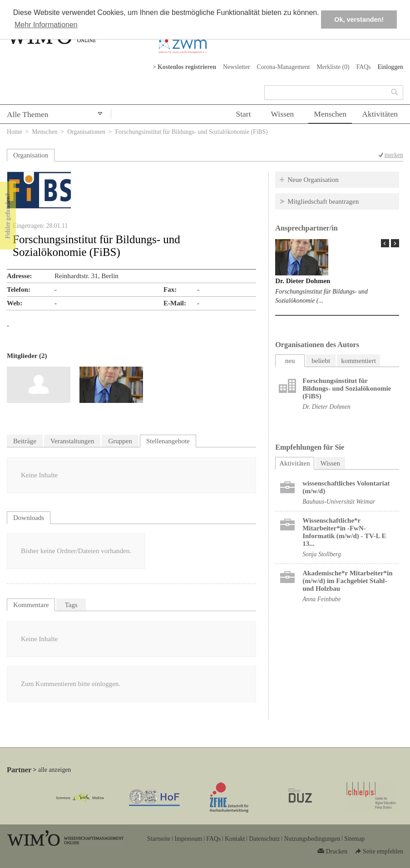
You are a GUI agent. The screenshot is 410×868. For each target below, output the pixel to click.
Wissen (283, 114)
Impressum (188, 839)
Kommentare (31, 605)
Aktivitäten (380, 114)
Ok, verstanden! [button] (359, 20)
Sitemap (354, 839)
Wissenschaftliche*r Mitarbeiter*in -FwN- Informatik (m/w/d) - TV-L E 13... (344, 532)
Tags (71, 605)
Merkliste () (333, 67)
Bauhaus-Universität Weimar (339, 502)
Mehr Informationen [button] (46, 25)
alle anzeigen (54, 770)
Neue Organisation (313, 180)
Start (243, 114)
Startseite (159, 839)
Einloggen (390, 67)
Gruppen (120, 441)
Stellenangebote (168, 441)
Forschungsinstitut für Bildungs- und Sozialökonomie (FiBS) (347, 388)
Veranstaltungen (72, 441)
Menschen (330, 114)
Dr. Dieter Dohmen (303, 281)
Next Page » (395, 243)
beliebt (321, 361)
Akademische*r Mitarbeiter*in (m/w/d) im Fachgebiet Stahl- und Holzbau (347, 581)
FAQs (364, 67)
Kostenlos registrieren (187, 67)
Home (15, 132)
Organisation (31, 155)
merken (394, 155)
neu (290, 361)
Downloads (29, 518)
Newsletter (237, 67)
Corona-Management (284, 67)
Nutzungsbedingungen (312, 839)
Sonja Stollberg (322, 554)
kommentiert (358, 361)
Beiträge (25, 441)
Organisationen (86, 132)
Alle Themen (28, 114)
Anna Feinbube (321, 599)
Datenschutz (264, 839)
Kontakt (235, 839)
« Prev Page (385, 243)
